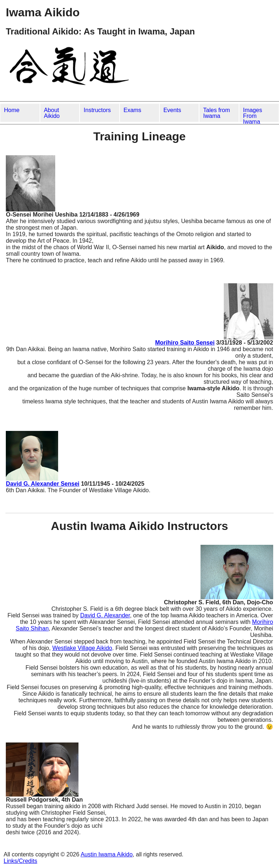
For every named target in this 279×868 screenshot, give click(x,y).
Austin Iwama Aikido (107, 854)
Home (12, 110)
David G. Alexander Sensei (43, 484)
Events (172, 110)
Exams (132, 110)
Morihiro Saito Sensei (185, 343)
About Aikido (52, 113)
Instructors (97, 110)
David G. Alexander (105, 615)
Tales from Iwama (217, 113)
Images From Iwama (252, 114)
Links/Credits (20, 861)
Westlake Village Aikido (82, 648)
